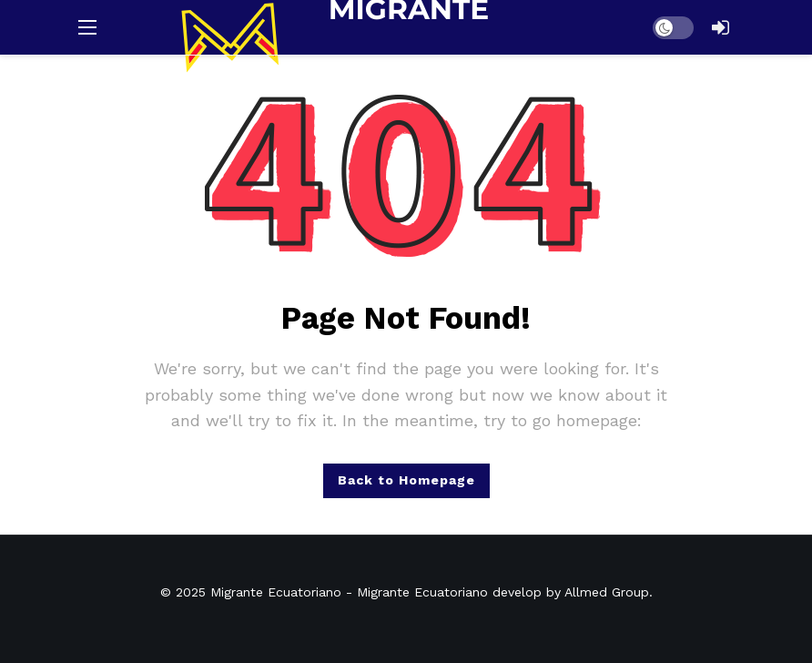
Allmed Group (607, 592)
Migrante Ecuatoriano (276, 592)
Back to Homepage (406, 480)
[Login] (720, 27)
